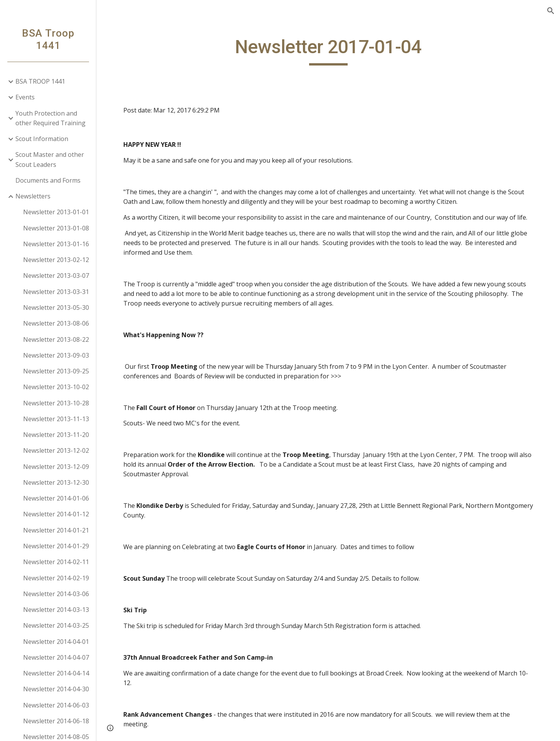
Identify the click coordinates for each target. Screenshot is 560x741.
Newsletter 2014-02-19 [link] (56, 578)
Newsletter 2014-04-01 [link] (56, 642)
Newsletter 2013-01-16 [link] (56, 244)
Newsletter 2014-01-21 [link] (56, 530)
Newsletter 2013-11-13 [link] (56, 419)
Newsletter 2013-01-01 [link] (56, 212)
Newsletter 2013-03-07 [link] (56, 276)
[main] (328, 50)
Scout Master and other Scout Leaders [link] (50, 159)
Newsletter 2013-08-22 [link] (56, 339)
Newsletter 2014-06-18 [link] (56, 721)
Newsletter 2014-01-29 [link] (56, 546)
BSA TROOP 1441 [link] (40, 81)
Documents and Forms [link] (48, 180)
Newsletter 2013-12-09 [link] (56, 467)
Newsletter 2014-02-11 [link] (56, 562)
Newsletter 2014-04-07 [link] (56, 657)
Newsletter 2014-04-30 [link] (56, 689)
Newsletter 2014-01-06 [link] (56, 498)
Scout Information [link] (42, 139)
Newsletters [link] (33, 196)
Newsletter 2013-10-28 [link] (56, 403)
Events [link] (25, 97)
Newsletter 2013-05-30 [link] (56, 307)
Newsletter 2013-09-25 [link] (56, 371)
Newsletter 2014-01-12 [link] (56, 514)
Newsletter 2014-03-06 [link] (56, 594)
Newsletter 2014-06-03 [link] (56, 705)
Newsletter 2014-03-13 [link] (56, 610)
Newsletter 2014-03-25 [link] (56, 625)
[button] (551, 11)
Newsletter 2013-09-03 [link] (56, 355)
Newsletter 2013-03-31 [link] (56, 292)
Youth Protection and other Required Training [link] (50, 118)
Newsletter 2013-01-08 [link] (56, 228)
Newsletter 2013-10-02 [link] (56, 387)
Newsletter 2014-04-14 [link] (56, 673)
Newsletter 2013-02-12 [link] (56, 260)
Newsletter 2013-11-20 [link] (56, 435)
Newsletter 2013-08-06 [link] (56, 323)
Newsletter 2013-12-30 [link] (56, 482)
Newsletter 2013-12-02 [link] (56, 450)
